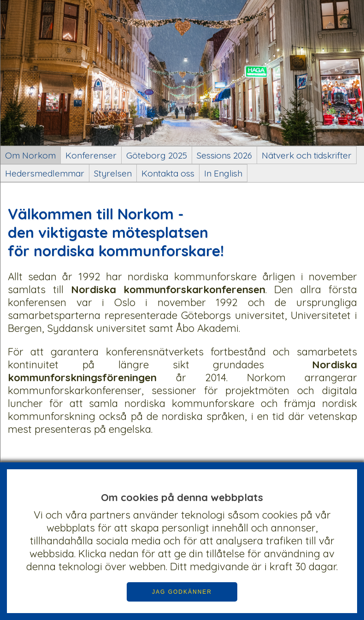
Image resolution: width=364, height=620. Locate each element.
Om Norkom (30, 155)
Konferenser (91, 155)
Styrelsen (113, 173)
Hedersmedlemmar (45, 173)
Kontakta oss (168, 173)
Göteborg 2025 (157, 155)
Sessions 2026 (224, 155)
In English (223, 173)
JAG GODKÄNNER (182, 592)
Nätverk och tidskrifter (307, 155)
